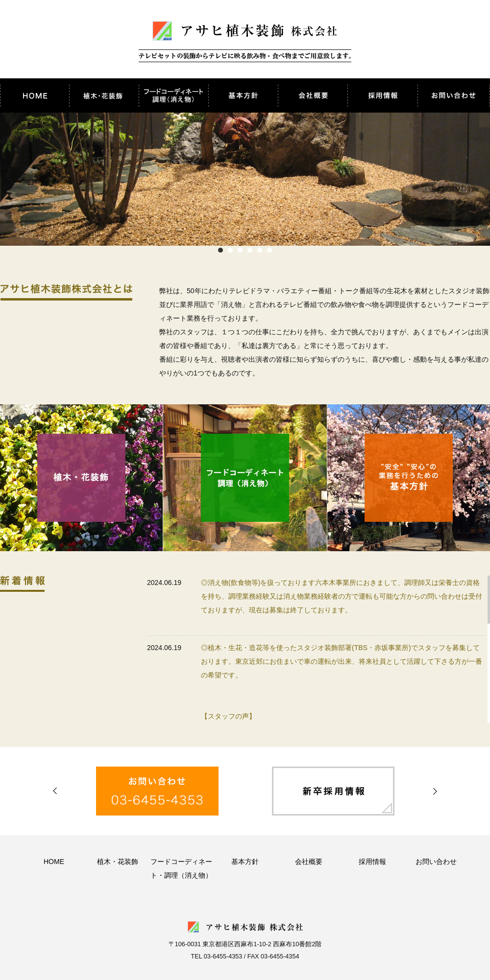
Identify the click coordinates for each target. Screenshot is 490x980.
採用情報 (383, 95)
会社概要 (313, 95)
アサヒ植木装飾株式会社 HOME (35, 95)
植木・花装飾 (104, 95)
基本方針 (244, 95)
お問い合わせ (454, 95)
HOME (54, 862)
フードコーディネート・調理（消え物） (174, 95)
